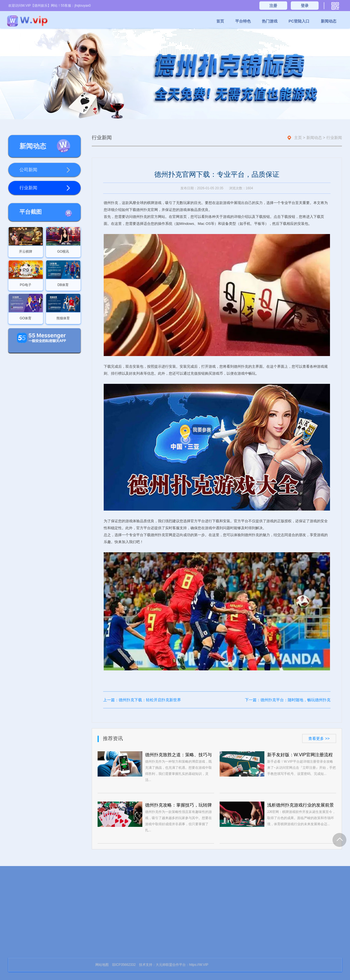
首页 (220, 21)
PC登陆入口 (299, 21)
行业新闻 (45, 188)
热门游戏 (270, 21)
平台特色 (243, 21)
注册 (273, 6)
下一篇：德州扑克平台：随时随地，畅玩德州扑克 (288, 700)
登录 (305, 6)
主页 (298, 138)
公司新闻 (45, 170)
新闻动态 (329, 21)
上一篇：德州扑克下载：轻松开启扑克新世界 (142, 700)
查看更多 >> (319, 738)
